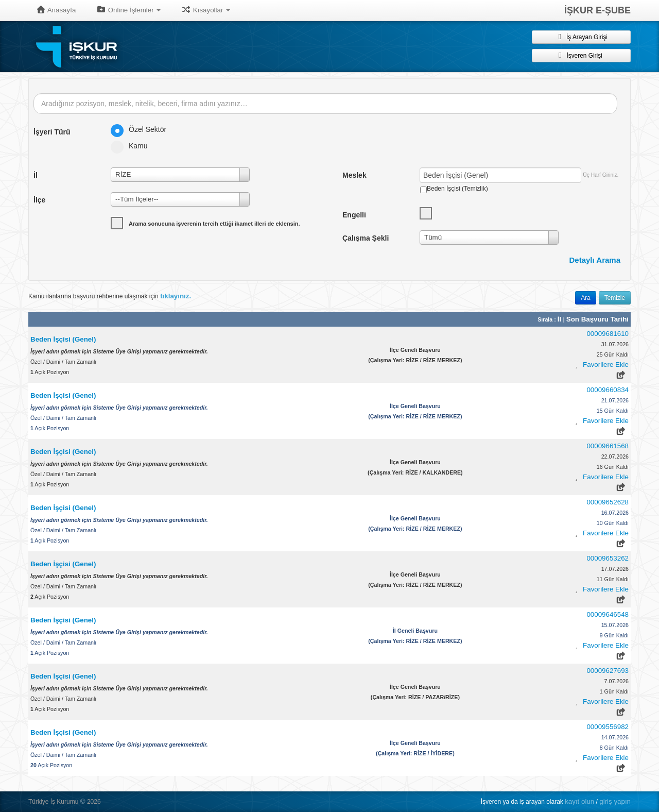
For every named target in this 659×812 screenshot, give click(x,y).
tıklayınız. (176, 296)
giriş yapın (615, 801)
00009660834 (608, 390)
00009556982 (608, 727)
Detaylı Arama (595, 260)
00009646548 (608, 614)
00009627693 (608, 671)
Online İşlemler (128, 10)
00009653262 (608, 558)
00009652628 (608, 502)
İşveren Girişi (581, 55)
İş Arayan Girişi (581, 37)
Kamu (133, 146)
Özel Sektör (142, 129)
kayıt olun (579, 801)
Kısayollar (206, 10)
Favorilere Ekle (606, 365)
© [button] (83, 801)
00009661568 (608, 446)
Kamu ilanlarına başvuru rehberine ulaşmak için (110, 296)
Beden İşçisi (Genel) (63, 339)
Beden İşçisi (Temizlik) (457, 189)
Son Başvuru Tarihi (597, 319)
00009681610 (608, 334)
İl (560, 319)
